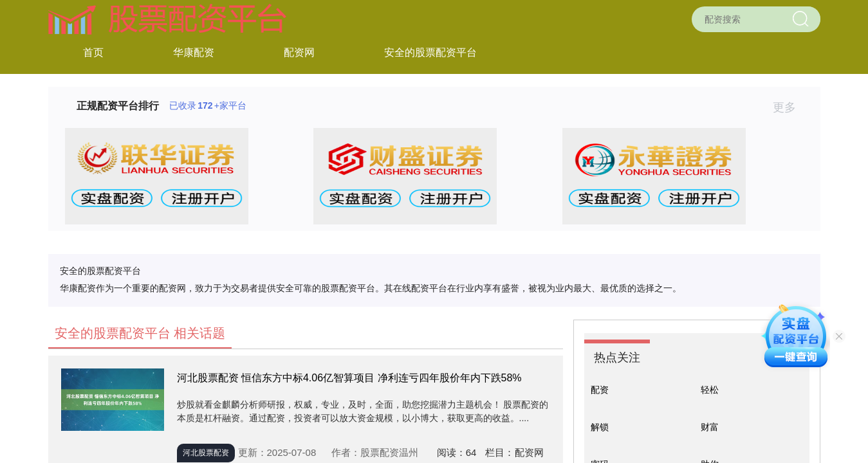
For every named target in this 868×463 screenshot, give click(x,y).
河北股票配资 (206, 453)
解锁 (600, 427)
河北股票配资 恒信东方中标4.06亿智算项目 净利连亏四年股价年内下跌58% (349, 378)
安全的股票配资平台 (430, 52)
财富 (710, 427)
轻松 (710, 390)
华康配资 (194, 52)
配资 (600, 390)
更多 (790, 107)
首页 (93, 52)
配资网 (299, 52)
